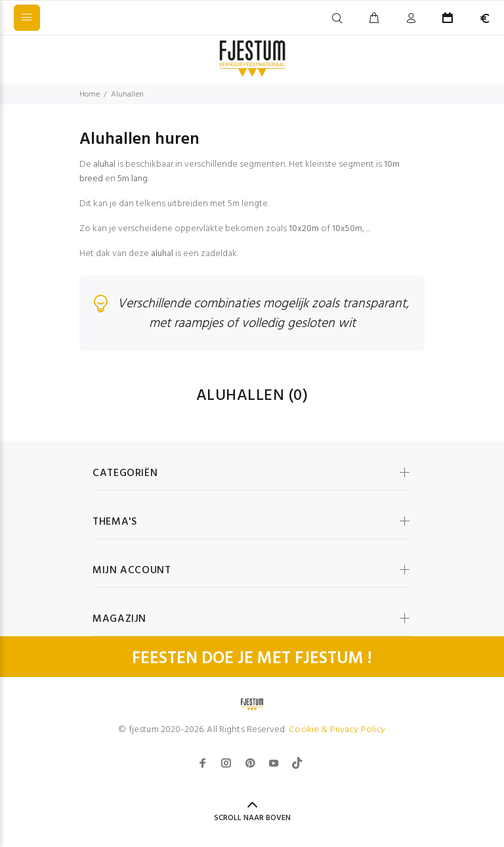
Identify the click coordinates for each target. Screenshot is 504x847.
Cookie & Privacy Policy (337, 730)
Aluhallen (127, 95)
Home (90, 95)
